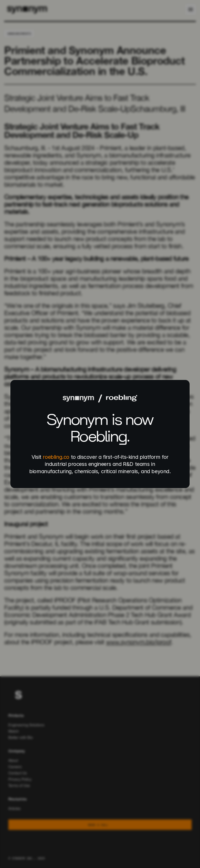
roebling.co (56, 457)
